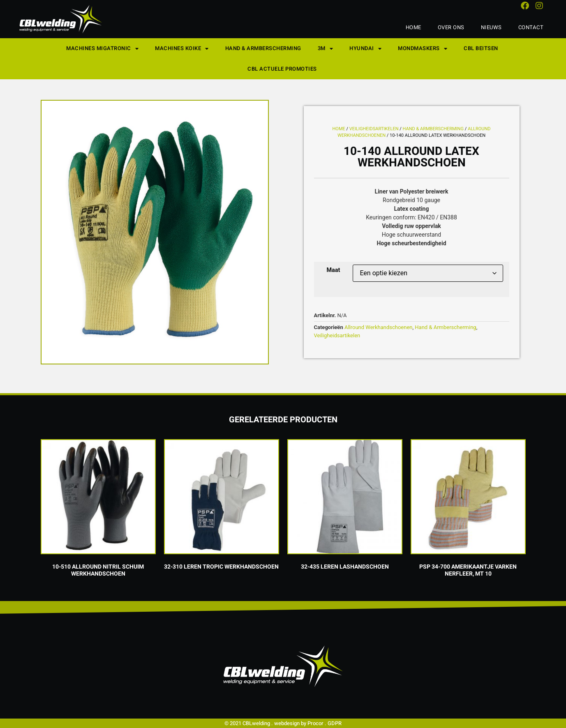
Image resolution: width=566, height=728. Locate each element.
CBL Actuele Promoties (282, 69)
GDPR (335, 723)
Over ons (451, 27)
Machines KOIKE (182, 49)
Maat (334, 270)
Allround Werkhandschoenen (379, 327)
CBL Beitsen (481, 48)
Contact (531, 27)
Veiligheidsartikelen (374, 129)
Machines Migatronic (102, 49)
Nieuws (491, 27)
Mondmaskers (423, 49)
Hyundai (365, 49)
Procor (315, 723)
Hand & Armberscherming (263, 48)
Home (414, 27)
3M (326, 49)
